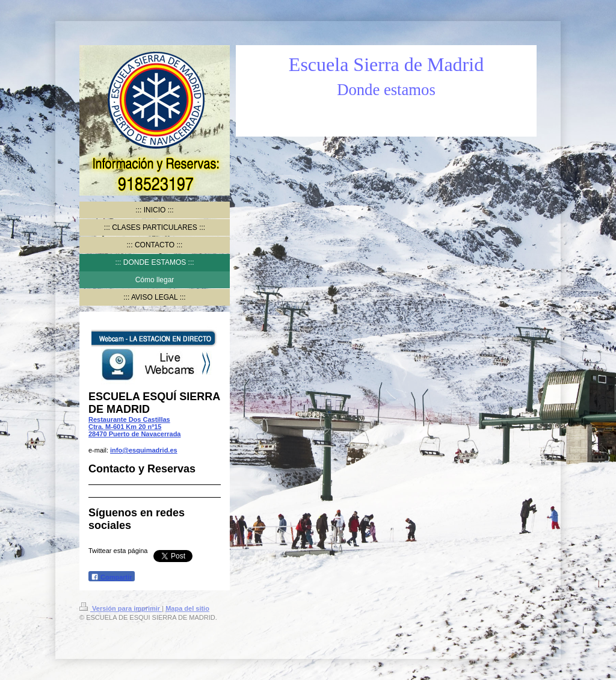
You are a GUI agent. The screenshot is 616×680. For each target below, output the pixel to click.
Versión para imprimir (121, 608)
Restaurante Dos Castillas (129, 419)
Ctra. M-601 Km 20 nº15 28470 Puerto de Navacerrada (134, 430)
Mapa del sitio (187, 608)
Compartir (112, 577)
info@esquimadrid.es (144, 450)
